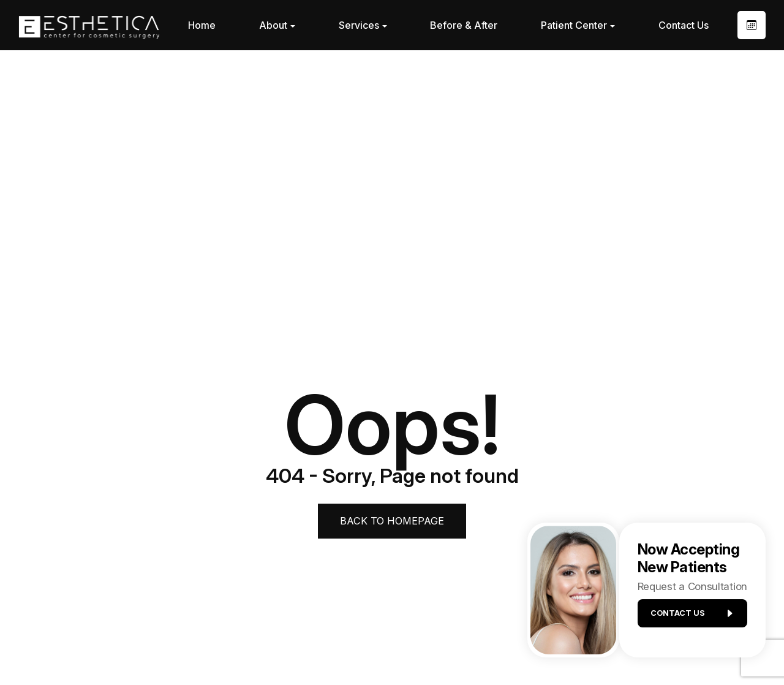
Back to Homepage (392, 521)
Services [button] (363, 25)
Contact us (687, 618)
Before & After (464, 25)
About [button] (277, 25)
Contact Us (684, 25)
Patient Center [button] (578, 25)
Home (202, 25)
